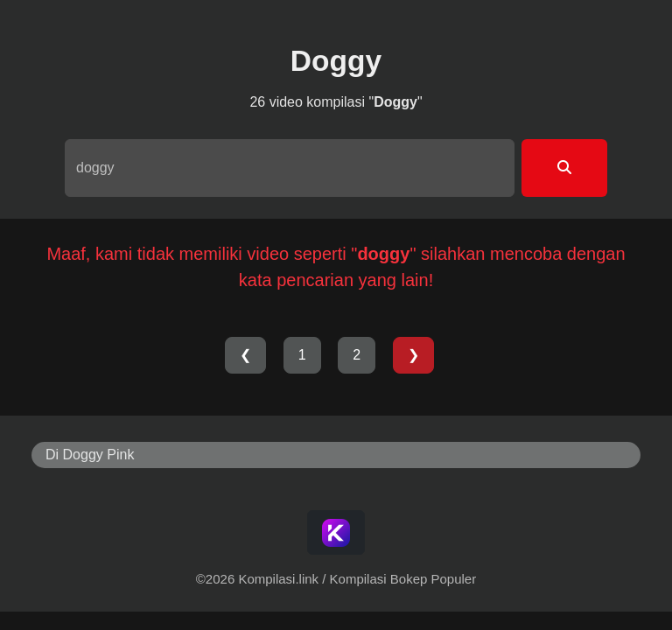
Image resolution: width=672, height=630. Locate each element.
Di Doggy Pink (90, 455)
